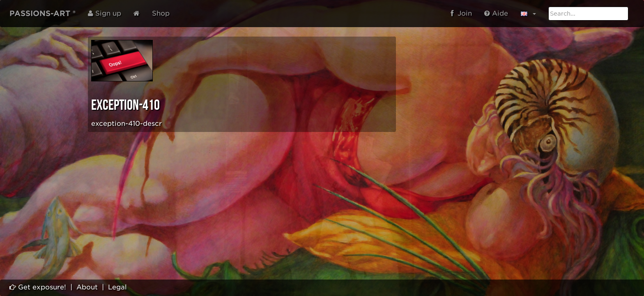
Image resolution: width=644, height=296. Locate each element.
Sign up (105, 13)
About (87, 287)
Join (461, 13)
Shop (161, 13)
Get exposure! (38, 287)
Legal (117, 287)
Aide (496, 13)
